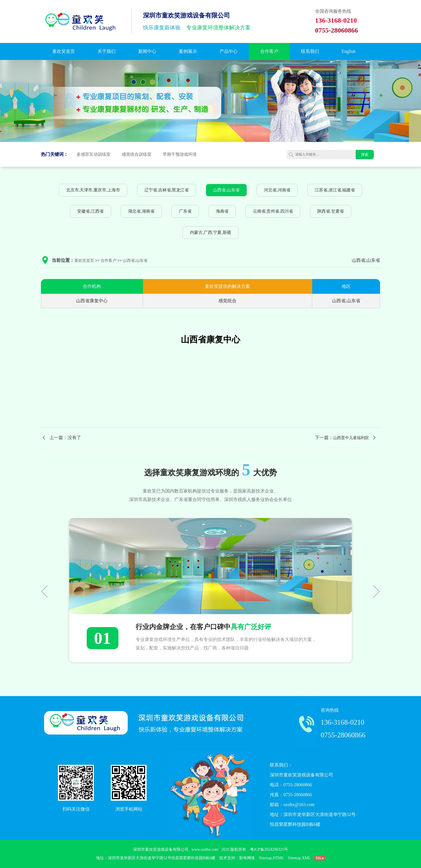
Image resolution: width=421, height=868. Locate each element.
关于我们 (107, 51)
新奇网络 (247, 858)
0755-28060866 (343, 735)
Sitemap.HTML (271, 858)
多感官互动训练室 (94, 154)
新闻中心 (147, 51)
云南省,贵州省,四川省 (273, 211)
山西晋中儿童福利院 (351, 438)
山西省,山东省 (226, 190)
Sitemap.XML (299, 858)
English (349, 51)
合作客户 (269, 51)
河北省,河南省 (277, 190)
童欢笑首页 (64, 51)
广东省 (185, 211)
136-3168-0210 (342, 722)
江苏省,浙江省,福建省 (335, 190)
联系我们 (310, 51)
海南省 (222, 211)
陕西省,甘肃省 (331, 211)
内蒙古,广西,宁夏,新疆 (211, 232)
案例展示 (188, 51)
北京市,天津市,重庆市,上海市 (93, 190)
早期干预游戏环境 (180, 154)
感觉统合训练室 (137, 154)
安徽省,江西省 (90, 211)
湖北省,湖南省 (141, 211)
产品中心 (229, 51)
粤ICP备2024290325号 (269, 849)
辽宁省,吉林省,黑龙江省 (167, 190)
